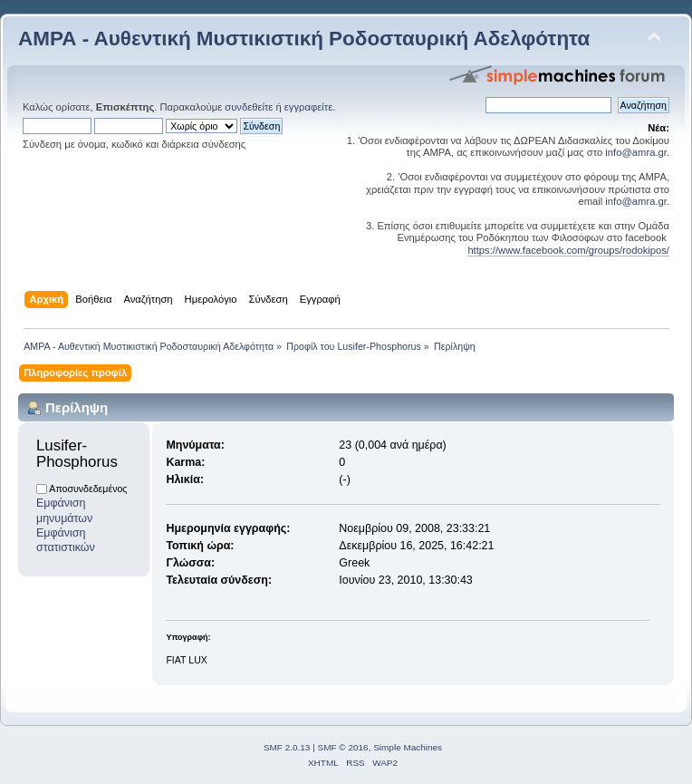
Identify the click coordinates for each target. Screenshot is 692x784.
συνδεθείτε (249, 107)
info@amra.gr (636, 152)
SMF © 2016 (343, 747)
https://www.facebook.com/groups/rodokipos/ (568, 250)
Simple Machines (408, 747)
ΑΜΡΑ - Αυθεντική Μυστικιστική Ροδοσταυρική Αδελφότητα (304, 39)
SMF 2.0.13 (287, 747)
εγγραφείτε (308, 107)
